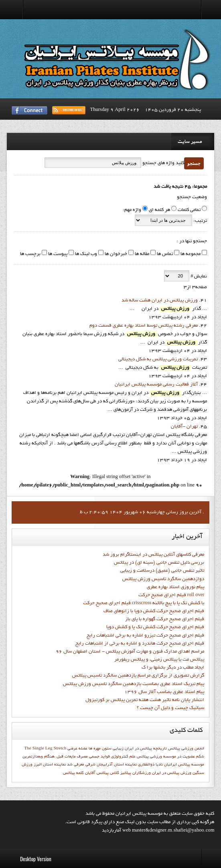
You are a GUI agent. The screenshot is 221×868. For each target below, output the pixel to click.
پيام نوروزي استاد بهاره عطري (175, 587)
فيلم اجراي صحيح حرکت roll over (171, 595)
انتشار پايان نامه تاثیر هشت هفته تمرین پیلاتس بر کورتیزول (145, 700)
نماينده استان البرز (50, 765)
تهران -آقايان (184, 427)
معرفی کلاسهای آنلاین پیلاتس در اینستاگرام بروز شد (153, 555)
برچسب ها (30, 254)
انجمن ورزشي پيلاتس (186, 749)
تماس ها (164, 254)
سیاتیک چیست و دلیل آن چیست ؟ (170, 708)
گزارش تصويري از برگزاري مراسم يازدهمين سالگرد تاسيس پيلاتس (138, 676)
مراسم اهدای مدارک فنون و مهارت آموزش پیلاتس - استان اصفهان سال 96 (130, 652)
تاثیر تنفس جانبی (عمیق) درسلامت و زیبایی (162, 571)
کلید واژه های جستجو (163, 163)
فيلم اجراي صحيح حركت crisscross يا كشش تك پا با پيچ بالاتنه (144, 603)
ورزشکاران (142, 773)
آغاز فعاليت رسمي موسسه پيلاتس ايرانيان (156, 385)
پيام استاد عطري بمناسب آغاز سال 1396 (164, 692)
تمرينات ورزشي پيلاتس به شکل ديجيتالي (158, 360)
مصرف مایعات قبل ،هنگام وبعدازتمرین (55, 757)
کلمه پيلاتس (73, 773)
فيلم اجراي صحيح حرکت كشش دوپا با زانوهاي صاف (154, 611)
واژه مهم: (132, 210)
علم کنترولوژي (123, 757)
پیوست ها (57, 254)
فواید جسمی (99, 757)
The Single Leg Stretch (45, 749)
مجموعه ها (190, 254)
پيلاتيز (126, 773)
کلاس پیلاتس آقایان (102, 773)
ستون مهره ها (100, 749)
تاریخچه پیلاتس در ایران (146, 749)
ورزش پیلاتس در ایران (172, 773)
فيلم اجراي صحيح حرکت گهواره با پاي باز (165, 619)
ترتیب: (200, 221)
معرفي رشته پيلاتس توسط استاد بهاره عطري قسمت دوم (144, 326)
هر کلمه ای (159, 210)
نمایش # (198, 277)
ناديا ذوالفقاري (150, 765)
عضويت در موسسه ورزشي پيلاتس (166, 757)
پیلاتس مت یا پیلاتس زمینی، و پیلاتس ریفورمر (159, 660)
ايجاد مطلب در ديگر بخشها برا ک (173, 668)
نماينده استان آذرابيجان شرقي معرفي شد (102, 765)
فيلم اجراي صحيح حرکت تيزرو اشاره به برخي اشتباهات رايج (145, 636)
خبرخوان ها (115, 254)
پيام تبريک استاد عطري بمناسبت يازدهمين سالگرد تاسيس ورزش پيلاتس (134, 684)
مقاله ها (141, 254)
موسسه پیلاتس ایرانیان (184, 765)
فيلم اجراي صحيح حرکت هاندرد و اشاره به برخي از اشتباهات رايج (140, 644)
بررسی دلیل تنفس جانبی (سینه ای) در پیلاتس (159, 563)
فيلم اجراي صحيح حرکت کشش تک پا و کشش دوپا (155, 627)
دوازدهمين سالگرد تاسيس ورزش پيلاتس (163, 579)
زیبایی (118, 749)
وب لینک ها (85, 254)
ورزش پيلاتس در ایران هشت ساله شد (160, 301)
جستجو (194, 163)
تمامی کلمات (189, 210)
